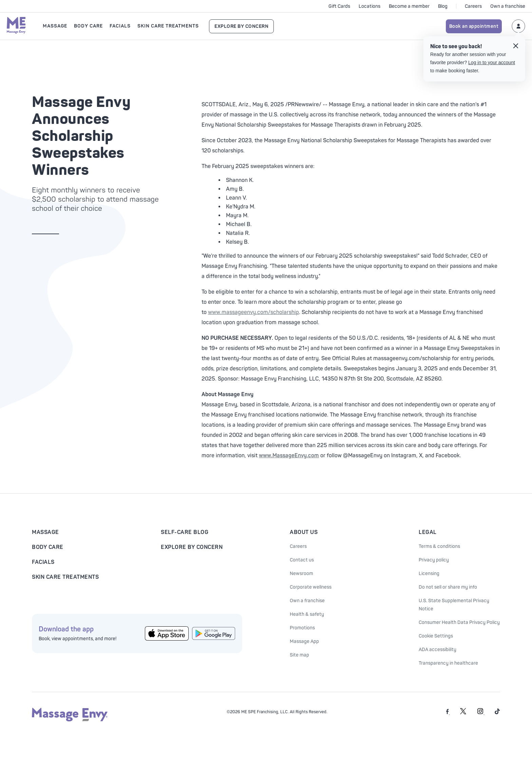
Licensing (429, 574)
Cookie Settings (436, 636)
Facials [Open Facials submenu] (120, 26)
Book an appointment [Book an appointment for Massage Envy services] (474, 26)
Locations (369, 6)
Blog (443, 6)
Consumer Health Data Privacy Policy (459, 622)
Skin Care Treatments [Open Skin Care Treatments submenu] (168, 26)
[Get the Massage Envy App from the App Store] (167, 634)
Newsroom (301, 574)
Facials (43, 562)
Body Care (48, 547)
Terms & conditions (439, 546)
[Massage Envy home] (16, 26)
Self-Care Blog (185, 532)
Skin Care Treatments (65, 577)
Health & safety (307, 614)
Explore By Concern (241, 26)
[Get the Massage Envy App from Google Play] (214, 633)
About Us (304, 532)
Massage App (304, 641)
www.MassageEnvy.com (289, 456)
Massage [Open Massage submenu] (55, 26)
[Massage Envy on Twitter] (463, 713)
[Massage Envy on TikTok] (497, 713)
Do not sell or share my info (448, 587)
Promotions (302, 628)
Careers (473, 6)
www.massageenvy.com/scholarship (253, 312)
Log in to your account (492, 62)
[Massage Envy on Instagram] (481, 713)
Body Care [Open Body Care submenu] (88, 26)
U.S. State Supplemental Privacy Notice (454, 605)
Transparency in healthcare (448, 663)
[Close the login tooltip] (516, 47)
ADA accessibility (438, 650)
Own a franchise (508, 6)
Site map (299, 655)
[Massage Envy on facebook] (448, 713)
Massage (45, 532)
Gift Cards (339, 6)
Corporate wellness (311, 587)
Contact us (302, 560)
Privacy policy (434, 560)
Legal (428, 532)
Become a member (409, 6)
